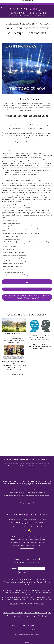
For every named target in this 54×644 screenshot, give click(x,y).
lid (18, 463)
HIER (24, 537)
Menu (52, 7)
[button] (2, 7)
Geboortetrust (30, 493)
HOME (42, 604)
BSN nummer (41, 493)
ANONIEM (13, 537)
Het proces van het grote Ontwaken (21, 613)
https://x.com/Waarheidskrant (30, 630)
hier (42, 463)
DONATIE (32, 463)
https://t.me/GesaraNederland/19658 (19, 275)
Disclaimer (14, 604)
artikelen (11, 496)
